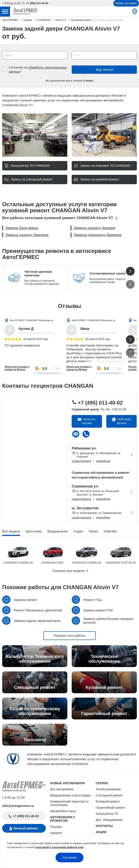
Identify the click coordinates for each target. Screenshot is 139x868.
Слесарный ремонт (109, 795)
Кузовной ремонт (108, 801)
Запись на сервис (126, 3)
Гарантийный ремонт (111, 808)
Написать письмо (89, 421)
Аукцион (56, 833)
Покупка (56, 827)
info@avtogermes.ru (18, 806)
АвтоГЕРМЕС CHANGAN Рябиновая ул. (32, 320)
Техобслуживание (108, 789)
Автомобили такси (63, 811)
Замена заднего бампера (27, 235)
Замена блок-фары (22, 228)
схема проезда (81, 461)
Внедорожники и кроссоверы (70, 795)
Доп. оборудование (109, 820)
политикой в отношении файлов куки (59, 847)
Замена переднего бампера (97, 235)
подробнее (103, 461)
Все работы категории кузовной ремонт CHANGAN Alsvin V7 (58, 218)
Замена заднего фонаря (94, 228)
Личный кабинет (26, 828)
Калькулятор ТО (107, 814)
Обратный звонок (124, 421)
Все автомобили (62, 789)
